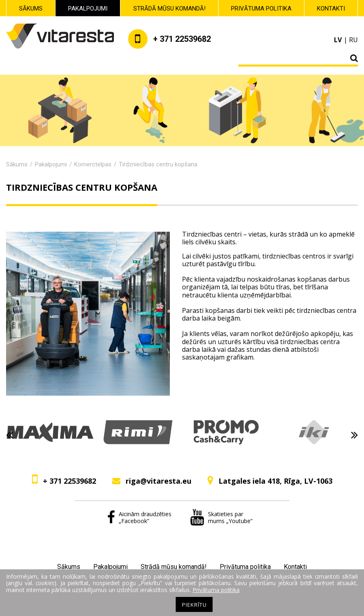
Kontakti (331, 9)
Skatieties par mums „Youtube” (221, 517)
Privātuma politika (261, 9)
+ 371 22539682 (70, 481)
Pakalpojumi (88, 9)
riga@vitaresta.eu (158, 481)
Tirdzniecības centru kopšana (158, 164)
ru (353, 40)
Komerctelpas (93, 164)
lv (338, 40)
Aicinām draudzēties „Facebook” (139, 517)
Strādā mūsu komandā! (169, 9)
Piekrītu (194, 605)
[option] (50, 435)
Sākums (31, 9)
